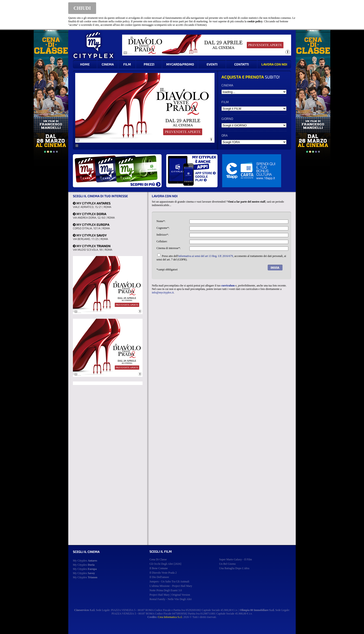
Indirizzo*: (163, 235)
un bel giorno (227, 564)
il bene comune (159, 568)
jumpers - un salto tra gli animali (169, 581)
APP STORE (205, 173)
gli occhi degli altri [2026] (165, 564)
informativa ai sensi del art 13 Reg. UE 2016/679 (206, 256)
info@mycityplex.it (163, 292)
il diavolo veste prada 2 (163, 573)
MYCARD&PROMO (180, 64)
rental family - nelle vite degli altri (171, 599)
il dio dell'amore (159, 577)
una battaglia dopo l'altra (234, 568)
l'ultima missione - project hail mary (171, 586)
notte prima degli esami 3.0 (166, 590)
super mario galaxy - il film (236, 559)
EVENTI (212, 64)
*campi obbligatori (167, 269)
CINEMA (108, 64)
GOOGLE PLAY (201, 178)
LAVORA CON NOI (274, 64)
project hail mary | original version (170, 595)
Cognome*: (163, 228)
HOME (85, 64)
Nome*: (161, 221)
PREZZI (149, 64)
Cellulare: (162, 241)
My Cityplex (85, 561)
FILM (127, 64)
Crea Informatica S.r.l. (170, 617)
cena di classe (158, 559)
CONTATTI (242, 64)
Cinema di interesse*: (169, 248)
